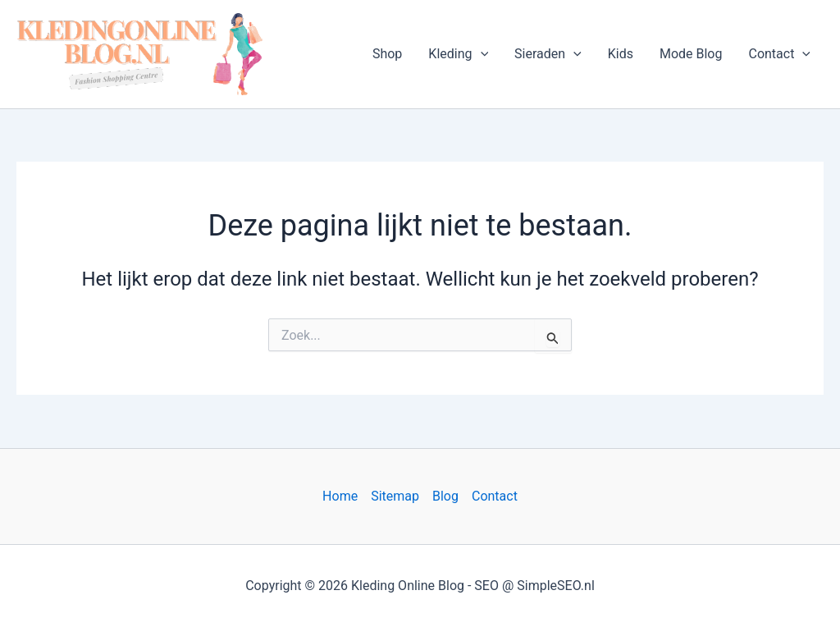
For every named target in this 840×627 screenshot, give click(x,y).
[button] (481, 54)
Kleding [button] (458, 54)
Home (340, 496)
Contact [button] (779, 54)
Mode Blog (691, 54)
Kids (621, 54)
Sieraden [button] (548, 54)
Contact (495, 496)
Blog (445, 496)
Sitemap (395, 496)
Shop (387, 54)
